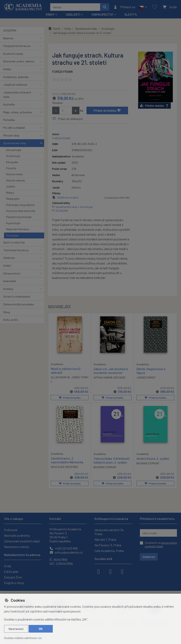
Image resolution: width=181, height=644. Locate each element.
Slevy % (131, 14)
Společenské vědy (15, 143)
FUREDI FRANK (63, 71)
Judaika (11, 186)
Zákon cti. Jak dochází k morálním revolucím (111, 371)
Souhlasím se (161, 544)
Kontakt (55, 519)
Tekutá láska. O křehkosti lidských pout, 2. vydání (112, 460)
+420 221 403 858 (64, 548)
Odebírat (149, 557)
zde (40, 638)
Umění (7, 266)
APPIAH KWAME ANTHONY (109, 377)
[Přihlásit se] (124, 7)
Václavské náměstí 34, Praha (109, 532)
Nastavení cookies (17, 547)
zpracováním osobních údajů (161, 544)
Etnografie (12, 162)
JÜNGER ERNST (146, 377)
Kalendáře (10, 281)
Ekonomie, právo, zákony (19, 61)
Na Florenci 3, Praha (108, 545)
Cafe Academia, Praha (109, 551)
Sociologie (12, 235)
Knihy (68, 29)
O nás (8, 566)
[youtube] (122, 571)
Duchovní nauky (13, 54)
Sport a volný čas (14, 242)
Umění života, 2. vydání (153, 458)
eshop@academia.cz (66, 552)
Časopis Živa (13, 577)
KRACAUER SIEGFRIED (64, 467)
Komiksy (8, 289)
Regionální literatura (18, 229)
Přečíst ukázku (154, 106)
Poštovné (11, 530)
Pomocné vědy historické (21, 211)
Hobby (7, 69)
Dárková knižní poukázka (19, 304)
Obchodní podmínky (17, 535)
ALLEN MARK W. (60, 377)
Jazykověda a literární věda (17, 95)
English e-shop (14, 583)
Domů (54, 29)
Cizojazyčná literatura (17, 46)
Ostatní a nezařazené (17, 296)
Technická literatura (16, 250)
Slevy (7, 312)
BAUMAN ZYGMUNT (105, 467)
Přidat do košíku (107, 110)
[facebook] (99, 571)
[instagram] (110, 571)
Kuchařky (9, 104)
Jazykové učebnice (15, 85)
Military (10, 193)
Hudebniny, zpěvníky (16, 77)
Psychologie (13, 223)
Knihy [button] (50, 14)
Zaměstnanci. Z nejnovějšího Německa (67, 460)
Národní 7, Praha (105, 539)
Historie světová (15, 180)
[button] (143, 7)
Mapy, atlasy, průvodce (18, 112)
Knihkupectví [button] (102, 14)
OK (41, 629)
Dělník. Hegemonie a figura (151, 371)
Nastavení (16, 629)
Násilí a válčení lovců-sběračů (66, 370)
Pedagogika (13, 199)
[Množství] (66, 110)
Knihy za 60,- (11, 320)
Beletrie (8, 38)
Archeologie (13, 156)
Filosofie (11, 168)
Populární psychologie (19, 217)
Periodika (9, 120)
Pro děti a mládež (14, 128)
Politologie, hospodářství (20, 205)
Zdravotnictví (12, 273)
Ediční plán (11, 572)
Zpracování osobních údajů (22, 541)
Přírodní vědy (11, 135)
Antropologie (14, 150)
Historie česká (14, 174)
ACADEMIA (10, 30)
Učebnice (9, 258)
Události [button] (73, 14)
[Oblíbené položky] (155, 7)
